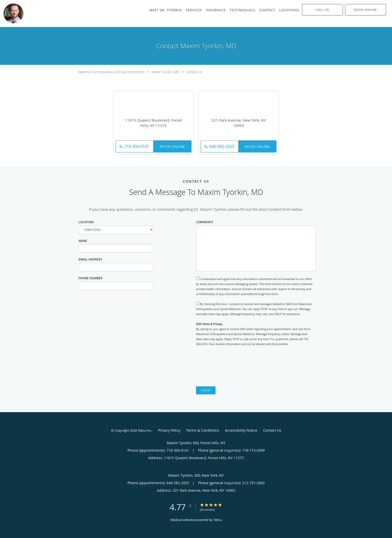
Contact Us (194, 72)
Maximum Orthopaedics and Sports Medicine (111, 72)
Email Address (90, 259)
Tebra (218, 520)
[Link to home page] (12, 14)
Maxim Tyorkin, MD (165, 72)
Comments (205, 222)
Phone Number (90, 278)
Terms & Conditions (203, 430)
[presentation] (234, 366)
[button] (365, 10)
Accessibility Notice (241, 430)
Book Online (172, 146)
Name (83, 241)
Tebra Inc (144, 430)
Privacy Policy (169, 430)
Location (86, 222)
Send (206, 390)
